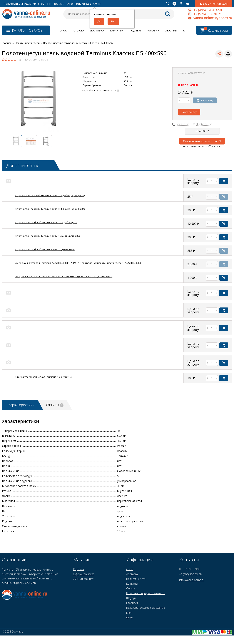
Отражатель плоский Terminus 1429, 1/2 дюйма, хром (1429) (50, 195)
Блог (129, 613)
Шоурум (131, 598)
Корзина (79, 569)
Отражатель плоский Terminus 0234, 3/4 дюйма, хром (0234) (50, 209)
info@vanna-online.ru (192, 580)
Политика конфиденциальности (146, 593)
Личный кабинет (83, 579)
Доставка (97, 30)
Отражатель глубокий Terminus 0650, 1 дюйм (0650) (45, 249)
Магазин (153, 30)
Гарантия (117, 30)
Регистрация (220, 4)
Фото (130, 617)
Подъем (135, 30)
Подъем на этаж (136, 579)
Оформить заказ (84, 574)
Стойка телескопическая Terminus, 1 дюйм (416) (43, 377)
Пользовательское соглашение (146, 608)
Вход (206, 4)
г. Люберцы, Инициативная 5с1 (25, 4)
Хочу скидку (189, 112)
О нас (64, 30)
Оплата (79, 30)
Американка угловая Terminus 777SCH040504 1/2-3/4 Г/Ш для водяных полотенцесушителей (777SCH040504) (78, 263)
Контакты (132, 584)
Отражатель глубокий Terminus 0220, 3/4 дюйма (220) (46, 222)
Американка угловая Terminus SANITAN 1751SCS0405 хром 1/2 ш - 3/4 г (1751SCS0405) (64, 276)
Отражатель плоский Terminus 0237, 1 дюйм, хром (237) (47, 236)
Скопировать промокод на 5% (202, 141)
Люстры (171, 30)
